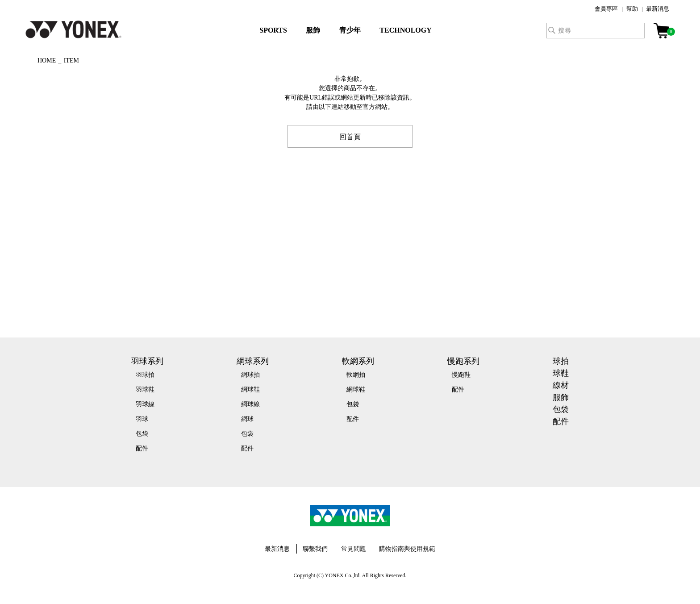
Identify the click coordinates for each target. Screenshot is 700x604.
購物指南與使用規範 (407, 549)
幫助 (632, 9)
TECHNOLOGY (405, 30)
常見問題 (354, 549)
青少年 (350, 30)
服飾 (313, 30)
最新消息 (658, 9)
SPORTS (273, 30)
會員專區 (606, 9)
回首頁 (350, 136)
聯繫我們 (315, 549)
